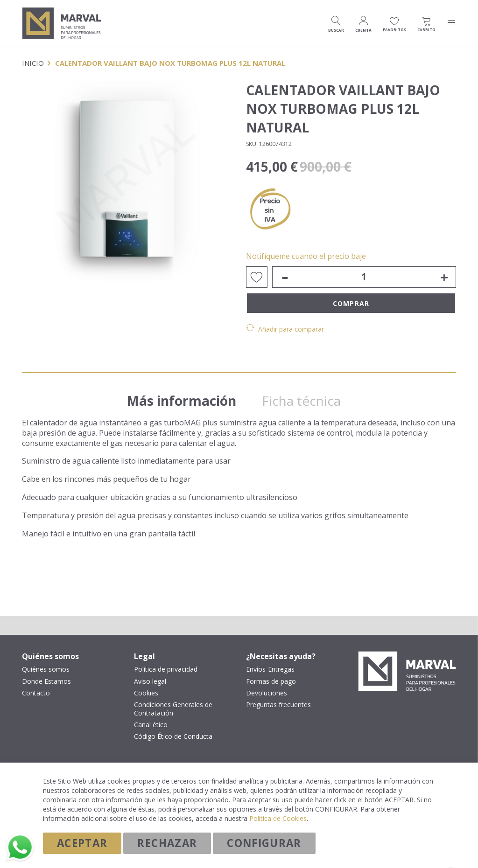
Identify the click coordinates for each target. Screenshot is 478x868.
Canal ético (151, 725)
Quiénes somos (46, 670)
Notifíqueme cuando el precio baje (306, 256)
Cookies (146, 693)
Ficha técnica (308, 396)
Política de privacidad (166, 670)
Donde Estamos (46, 681)
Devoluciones (267, 693)
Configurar (264, 843)
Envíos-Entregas (270, 670)
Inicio (33, 63)
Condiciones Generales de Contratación (173, 709)
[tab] (186, 393)
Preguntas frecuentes (278, 705)
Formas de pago (271, 681)
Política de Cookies (278, 818)
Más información (186, 396)
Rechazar (167, 843)
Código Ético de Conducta (173, 737)
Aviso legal (150, 681)
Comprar (351, 303)
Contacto (36, 693)
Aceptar (82, 843)
